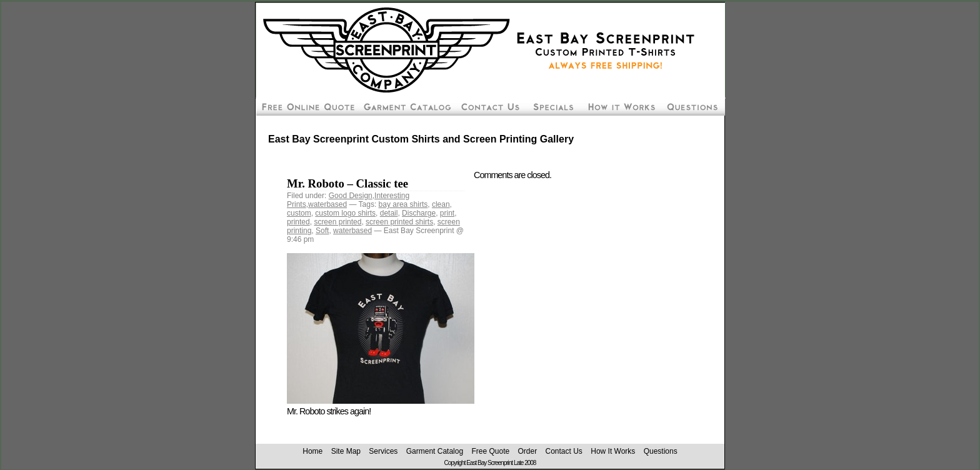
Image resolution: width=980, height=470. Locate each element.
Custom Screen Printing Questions (693, 106)
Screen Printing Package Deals (552, 106)
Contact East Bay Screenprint (489, 106)
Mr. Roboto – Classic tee (347, 183)
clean (441, 204)
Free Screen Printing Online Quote (307, 106)
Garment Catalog (435, 451)
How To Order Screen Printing (621, 106)
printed (298, 222)
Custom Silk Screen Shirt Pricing (406, 106)
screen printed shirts (399, 222)
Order (527, 451)
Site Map (346, 451)
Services (383, 451)
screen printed (337, 222)
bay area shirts (403, 204)
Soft (322, 231)
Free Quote (490, 451)
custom (299, 213)
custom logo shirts (345, 213)
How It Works (613, 451)
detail (389, 213)
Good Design (351, 196)
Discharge (419, 213)
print (447, 213)
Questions (661, 451)
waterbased (327, 204)
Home (312, 451)
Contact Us (564, 451)
